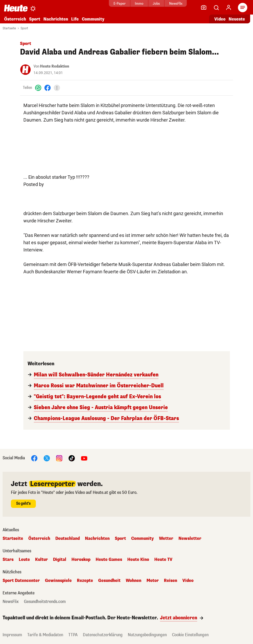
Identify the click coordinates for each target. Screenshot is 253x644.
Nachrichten (56, 19)
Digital (60, 560)
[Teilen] (57, 88)
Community (93, 19)
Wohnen (134, 581)
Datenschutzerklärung (103, 635)
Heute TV (163, 560)
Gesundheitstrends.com (45, 602)
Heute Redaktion (55, 66)
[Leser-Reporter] (204, 8)
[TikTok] (72, 458)
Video (188, 581)
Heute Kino (138, 560)
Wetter (166, 539)
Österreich (15, 19)
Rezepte (85, 581)
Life (75, 19)
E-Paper (110, 4)
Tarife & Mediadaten (45, 635)
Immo (129, 4)
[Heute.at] (16, 8)
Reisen (171, 581)
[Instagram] (59, 458)
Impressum (12, 635)
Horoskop (81, 560)
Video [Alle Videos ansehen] (220, 19)
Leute (24, 560)
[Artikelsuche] (216, 8)
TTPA (73, 635)
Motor (153, 581)
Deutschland (68, 539)
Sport (35, 19)
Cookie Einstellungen (190, 635)
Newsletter (190, 539)
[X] (47, 458)
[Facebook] (48, 88)
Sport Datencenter (21, 581)
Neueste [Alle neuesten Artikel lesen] (237, 19)
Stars (8, 560)
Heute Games (109, 560)
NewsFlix (166, 4)
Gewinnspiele (58, 581)
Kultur (41, 560)
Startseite (9, 28)
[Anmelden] (229, 8)
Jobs (147, 4)
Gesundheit (109, 581)
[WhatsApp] (38, 88)
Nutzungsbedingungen (147, 635)
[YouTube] (84, 458)
